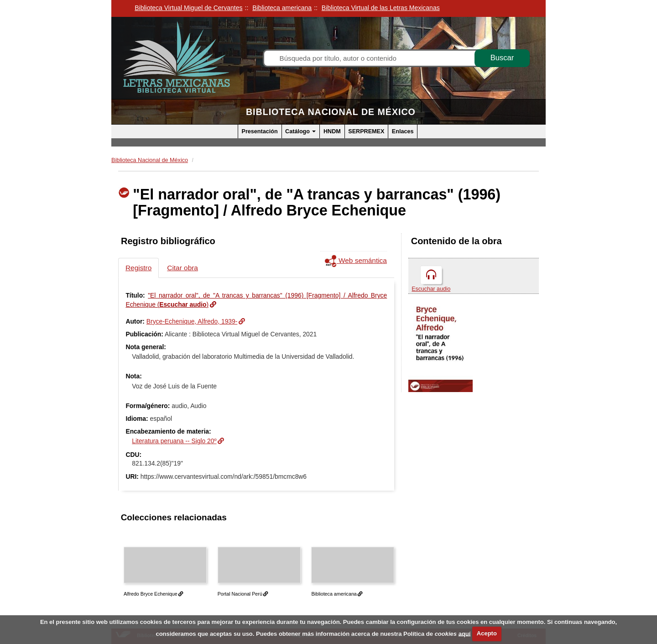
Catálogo (300, 131)
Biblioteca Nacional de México (331, 112)
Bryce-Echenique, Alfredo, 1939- (192, 321)
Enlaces (403, 131)
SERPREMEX (366, 131)
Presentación (260, 131)
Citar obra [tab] (182, 268)
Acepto (487, 633)
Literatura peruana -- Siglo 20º (174, 441)
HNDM (332, 131)
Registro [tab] (138, 268)
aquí (465, 633)
